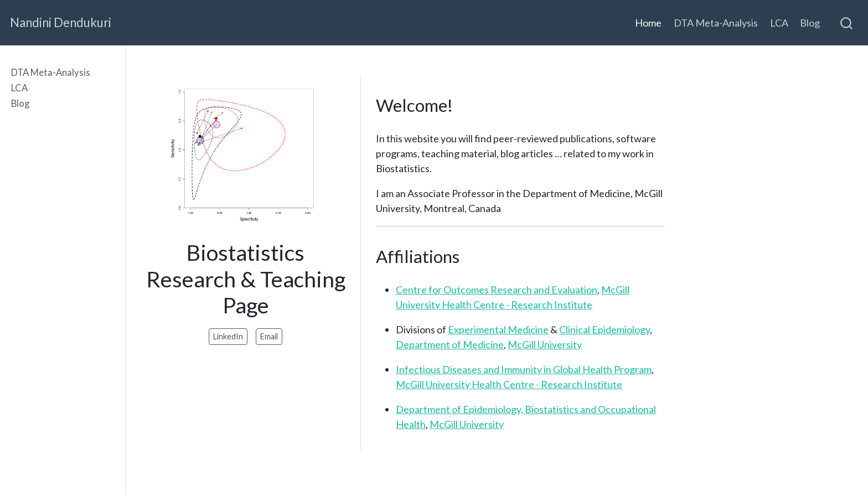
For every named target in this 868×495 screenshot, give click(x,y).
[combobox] (847, 23)
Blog (20, 104)
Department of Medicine (450, 344)
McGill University (545, 344)
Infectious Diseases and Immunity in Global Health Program (524, 369)
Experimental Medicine (498, 329)
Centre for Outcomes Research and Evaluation (497, 290)
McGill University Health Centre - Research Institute (509, 384)
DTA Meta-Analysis (51, 73)
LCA (19, 88)
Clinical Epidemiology (604, 329)
